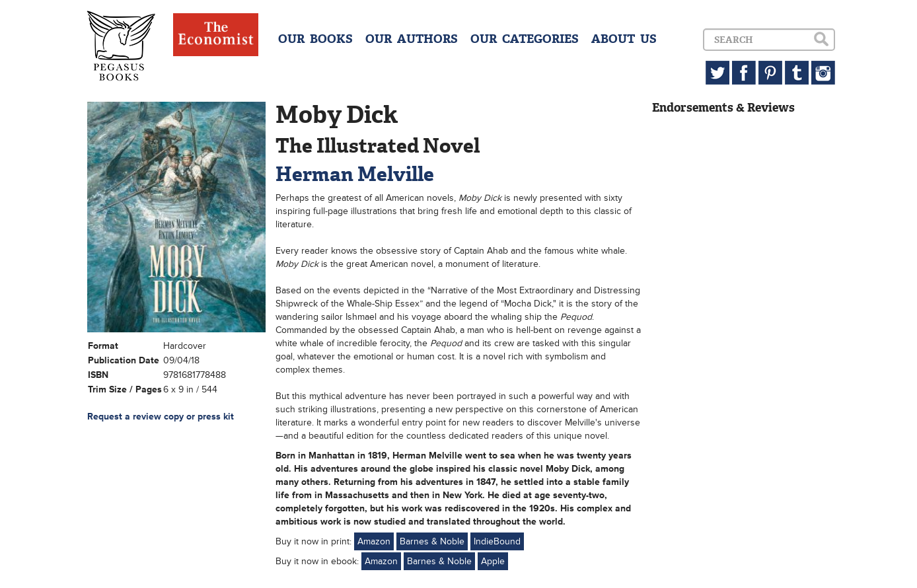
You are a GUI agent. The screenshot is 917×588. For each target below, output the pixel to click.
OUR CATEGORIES (525, 39)
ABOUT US (624, 39)
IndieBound (497, 541)
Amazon (374, 541)
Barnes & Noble (432, 541)
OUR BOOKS (315, 39)
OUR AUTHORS (412, 39)
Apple (493, 561)
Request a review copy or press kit (161, 417)
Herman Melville (355, 174)
